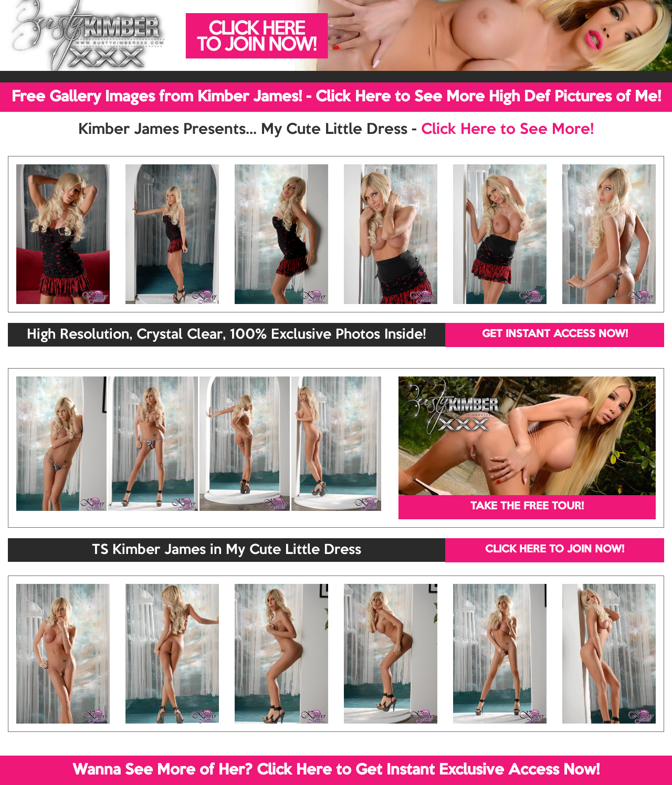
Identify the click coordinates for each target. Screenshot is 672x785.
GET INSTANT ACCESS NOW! (555, 334)
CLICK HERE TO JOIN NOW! (555, 550)
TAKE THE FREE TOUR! (527, 507)
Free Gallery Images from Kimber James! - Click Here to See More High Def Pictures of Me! (336, 97)
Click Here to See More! (507, 130)
